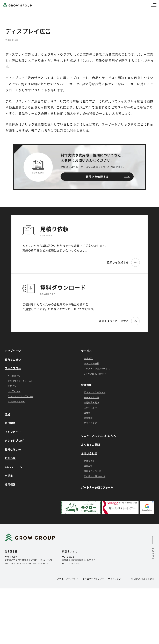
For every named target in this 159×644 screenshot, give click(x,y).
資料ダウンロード (93, 471)
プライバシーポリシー (68, 579)
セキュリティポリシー (93, 579)
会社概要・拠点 (91, 402)
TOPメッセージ (92, 397)
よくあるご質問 (90, 444)
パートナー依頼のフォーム (97, 487)
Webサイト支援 (92, 363)
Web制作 (88, 358)
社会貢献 (88, 418)
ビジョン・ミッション (95, 392)
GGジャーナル (13, 467)
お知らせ (10, 458)
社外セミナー (13, 449)
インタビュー (13, 432)
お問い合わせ (89, 453)
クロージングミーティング (20, 396)
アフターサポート (16, 401)
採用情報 (10, 484)
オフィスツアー (91, 423)
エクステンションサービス (97, 369)
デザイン (12, 386)
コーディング (14, 391)
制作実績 (10, 423)
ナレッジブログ (14, 440)
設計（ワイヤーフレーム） (20, 381)
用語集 (9, 475)
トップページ (13, 351)
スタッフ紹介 (90, 408)
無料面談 (88, 466)
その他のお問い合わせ (95, 476)
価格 (8, 414)
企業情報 (86, 385)
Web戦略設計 (14, 376)
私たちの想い (13, 359)
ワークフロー (13, 368)
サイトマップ (114, 579)
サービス (86, 351)
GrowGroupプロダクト (95, 374)
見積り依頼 (89, 461)
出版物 (87, 413)
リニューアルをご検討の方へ (98, 436)
